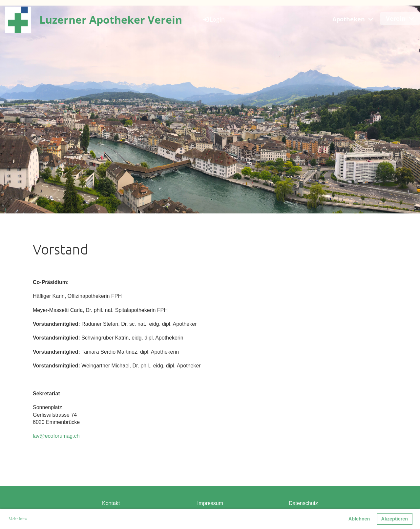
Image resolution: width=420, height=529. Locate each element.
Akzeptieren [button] (395, 519)
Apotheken (353, 19)
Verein (400, 18)
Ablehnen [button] (359, 519)
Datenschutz (303, 503)
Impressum (210, 503)
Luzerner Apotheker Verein (111, 20)
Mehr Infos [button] (18, 519)
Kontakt (111, 503)
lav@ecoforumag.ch (56, 436)
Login (213, 19)
